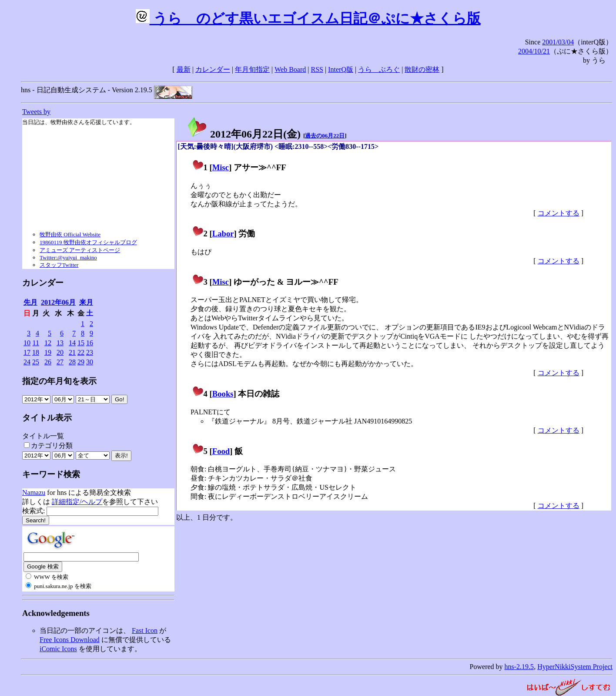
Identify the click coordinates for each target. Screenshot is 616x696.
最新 (184, 69)
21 (72, 352)
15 (81, 343)
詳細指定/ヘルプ (77, 502)
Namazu (34, 493)
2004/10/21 (534, 51)
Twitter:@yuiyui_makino (68, 257)
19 (48, 352)
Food (221, 451)
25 (36, 362)
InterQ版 (341, 69)
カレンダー (213, 69)
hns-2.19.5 (519, 667)
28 (72, 362)
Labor (223, 234)
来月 (86, 302)
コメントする (559, 213)
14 (72, 343)
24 (27, 362)
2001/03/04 (558, 42)
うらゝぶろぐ (379, 69)
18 (36, 352)
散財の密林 (422, 69)
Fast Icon (145, 630)
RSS (317, 69)
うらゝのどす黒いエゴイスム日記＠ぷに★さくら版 (308, 18)
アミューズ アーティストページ (80, 250)
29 (81, 362)
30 (90, 362)
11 (36, 343)
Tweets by (36, 112)
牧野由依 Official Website (70, 234)
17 (27, 352)
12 (48, 343)
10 (27, 343)
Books (223, 394)
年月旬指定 (252, 69)
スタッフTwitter (59, 265)
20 (60, 352)
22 (81, 352)
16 (90, 343)
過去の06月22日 (325, 136)
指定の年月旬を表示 (59, 381)
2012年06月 (58, 302)
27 (60, 362)
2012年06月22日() (244, 134)
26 (48, 362)
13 (60, 343)
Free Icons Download (70, 640)
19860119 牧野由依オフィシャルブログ (88, 242)
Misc (221, 167)
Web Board (290, 69)
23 (90, 352)
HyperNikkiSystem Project (575, 667)
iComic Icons (58, 649)
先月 (30, 302)
